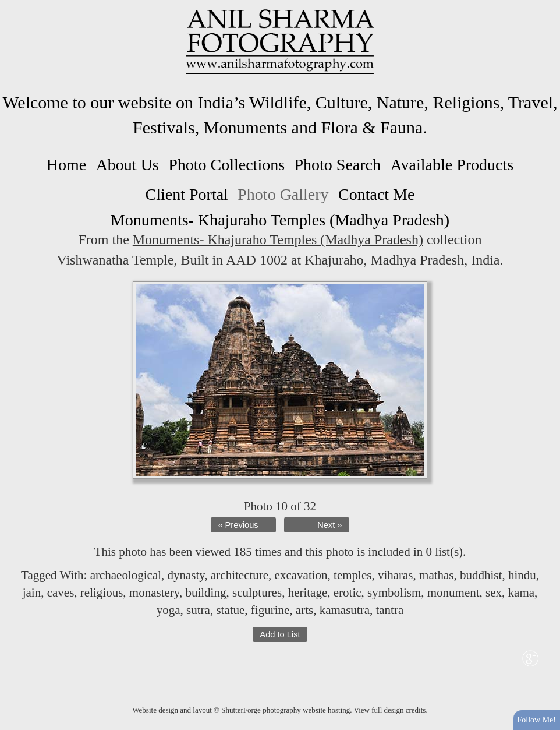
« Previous (238, 525)
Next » (329, 525)
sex (494, 593)
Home (66, 165)
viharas (396, 575)
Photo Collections (226, 165)
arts (304, 610)
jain (32, 593)
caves (61, 593)
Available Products (452, 165)
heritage (308, 593)
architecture (240, 575)
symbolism (394, 593)
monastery (154, 593)
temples (352, 575)
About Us (127, 165)
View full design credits (390, 710)
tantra (389, 610)
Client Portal (187, 194)
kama (521, 593)
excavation (301, 575)
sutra (198, 610)
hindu (522, 575)
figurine (270, 610)
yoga (169, 610)
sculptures (257, 593)
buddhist (481, 575)
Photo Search (337, 165)
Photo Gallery (283, 194)
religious (102, 593)
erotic (348, 593)
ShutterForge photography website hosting (286, 710)
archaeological (126, 575)
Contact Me (376, 194)
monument (453, 593)
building (205, 593)
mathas (436, 575)
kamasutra (345, 610)
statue (230, 610)
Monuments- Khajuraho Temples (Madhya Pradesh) (278, 239)
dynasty (186, 575)
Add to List (280, 634)
